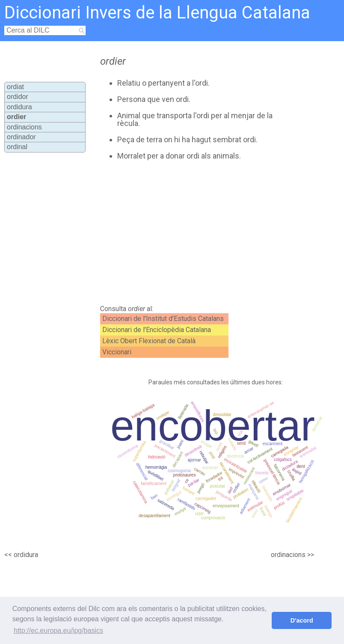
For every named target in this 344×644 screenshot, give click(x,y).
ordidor (18, 97)
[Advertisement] (190, 233)
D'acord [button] (302, 620)
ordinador (21, 137)
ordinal (17, 147)
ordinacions (24, 127)
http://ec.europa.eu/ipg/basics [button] (58, 631)
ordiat (15, 87)
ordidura (19, 107)
